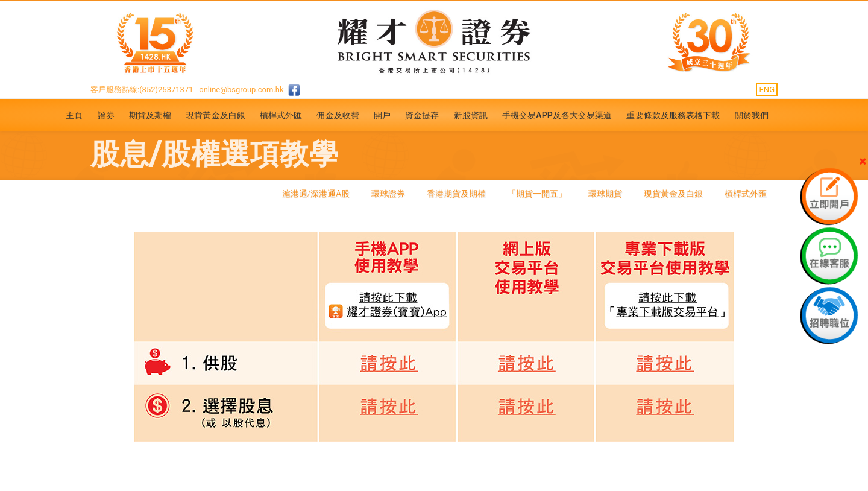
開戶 (382, 115)
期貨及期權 (150, 115)
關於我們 (752, 115)
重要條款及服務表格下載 (673, 115)
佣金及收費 (338, 115)
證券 (106, 115)
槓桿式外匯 (281, 115)
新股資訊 (471, 115)
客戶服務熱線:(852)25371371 (142, 90)
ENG (767, 90)
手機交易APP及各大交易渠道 (557, 115)
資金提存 (422, 115)
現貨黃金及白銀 (215, 115)
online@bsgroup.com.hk (241, 90)
